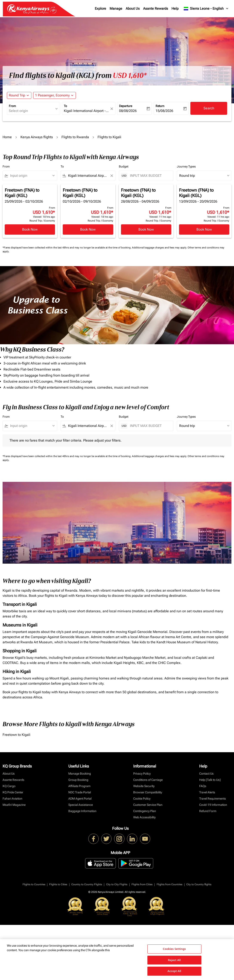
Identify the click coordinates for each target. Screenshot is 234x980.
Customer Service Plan (148, 805)
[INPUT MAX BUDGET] (149, 176)
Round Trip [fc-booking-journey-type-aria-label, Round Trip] (17, 95)
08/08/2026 (128, 111)
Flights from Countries (170, 884)
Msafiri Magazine (14, 805)
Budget (124, 166)
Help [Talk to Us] (210, 780)
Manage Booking (80, 774)
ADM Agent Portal (80, 799)
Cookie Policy (142, 799)
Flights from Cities (142, 884)
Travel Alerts (207, 792)
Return (160, 106)
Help (175, 9)
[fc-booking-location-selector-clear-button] (112, 109)
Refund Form (208, 811)
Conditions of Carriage (148, 780)
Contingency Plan (145, 811)
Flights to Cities (58, 884)
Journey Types (186, 166)
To (65, 106)
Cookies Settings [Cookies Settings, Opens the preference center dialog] (174, 949)
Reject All (174, 960)
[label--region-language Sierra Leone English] (206, 9)
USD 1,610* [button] (130, 76)
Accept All (174, 971)
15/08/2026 (164, 111)
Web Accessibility (144, 817)
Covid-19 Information (213, 805)
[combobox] (31, 111)
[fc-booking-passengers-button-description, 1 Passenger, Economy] (52, 95)
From (12, 106)
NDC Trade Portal (80, 792)
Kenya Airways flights (37, 137)
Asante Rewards (156, 9)
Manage (116, 9)
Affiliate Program (79, 786)
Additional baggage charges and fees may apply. (160, 248)
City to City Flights (117, 884)
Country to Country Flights (87, 884)
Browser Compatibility (148, 792)
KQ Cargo (9, 786)
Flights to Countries (34, 884)
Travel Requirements (213, 799)
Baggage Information (82, 811)
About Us (133, 9)
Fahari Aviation (12, 799)
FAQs (203, 786)
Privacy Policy (142, 774)
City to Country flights (199, 884)
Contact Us (206, 774)
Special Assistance (81, 805)
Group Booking (78, 780)
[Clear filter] (112, 176)
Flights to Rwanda (75, 137)
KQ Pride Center (13, 792)
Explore (100, 9)
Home (7, 137)
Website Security (144, 786)
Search (209, 108)
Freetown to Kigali (16, 735)
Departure (126, 106)
